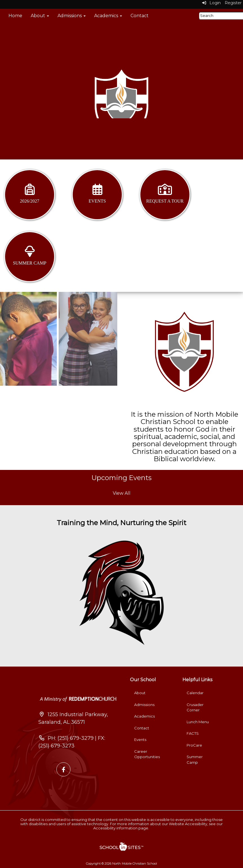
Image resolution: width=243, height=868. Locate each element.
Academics (108, 16)
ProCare (194, 745)
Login (211, 3)
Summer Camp (195, 760)
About (40, 16)
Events (140, 740)
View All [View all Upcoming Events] (122, 493)
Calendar (195, 693)
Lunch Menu (198, 722)
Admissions (72, 16)
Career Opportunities (147, 754)
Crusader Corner (195, 707)
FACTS (193, 733)
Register (233, 3)
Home (15, 16)
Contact (140, 16)
